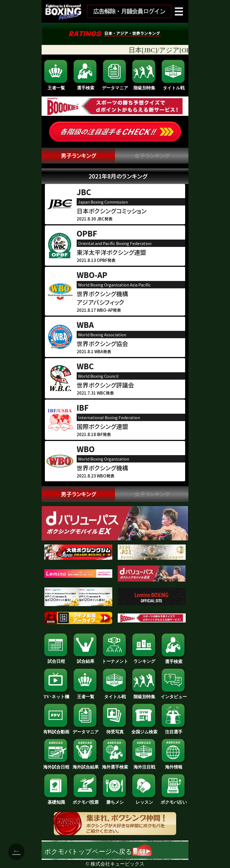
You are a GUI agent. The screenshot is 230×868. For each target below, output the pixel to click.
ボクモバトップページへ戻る (98, 852)
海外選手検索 (115, 765)
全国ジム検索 (144, 730)
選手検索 (86, 74)
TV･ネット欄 (56, 695)
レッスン (144, 800)
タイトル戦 (174, 74)
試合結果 (86, 659)
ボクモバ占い (174, 800)
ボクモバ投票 (86, 800)
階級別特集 (144, 74)
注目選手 (174, 730)
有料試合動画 (56, 730)
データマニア (115, 74)
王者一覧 (56, 74)
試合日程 (56, 659)
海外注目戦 (144, 765)
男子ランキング (78, 155)
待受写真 (115, 730)
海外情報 (174, 765)
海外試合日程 (56, 765)
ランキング (144, 659)
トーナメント (115, 659)
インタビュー (174, 695)
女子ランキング (152, 155)
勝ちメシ (115, 800)
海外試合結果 (86, 765)
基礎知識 (56, 800)
